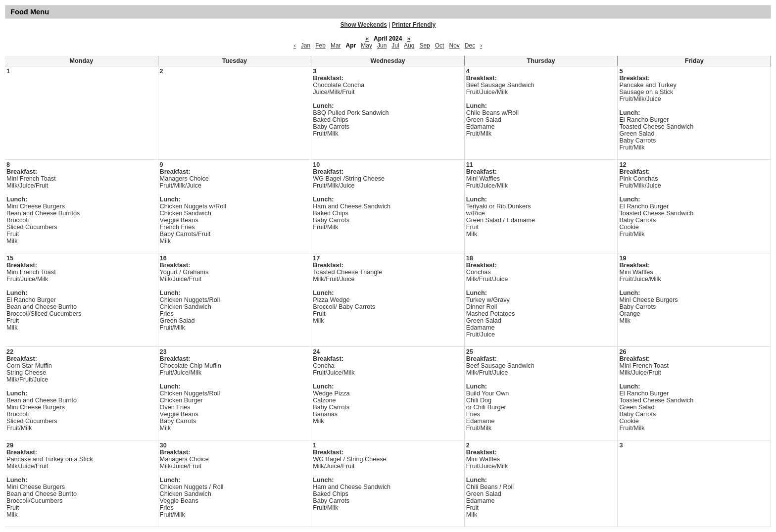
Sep (424, 46)
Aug (409, 46)
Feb (320, 46)
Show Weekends (364, 25)
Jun (382, 46)
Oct (440, 46)
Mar (336, 46)
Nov (454, 46)
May (366, 46)
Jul (395, 46)
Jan (306, 46)
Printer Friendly (414, 25)
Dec (470, 46)
